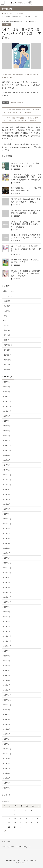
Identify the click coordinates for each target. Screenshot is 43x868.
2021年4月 (6, 582)
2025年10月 (7, 411)
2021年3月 (6, 587)
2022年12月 (7, 519)
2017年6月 (6, 773)
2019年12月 (7, 636)
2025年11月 (7, 406)
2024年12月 (7, 446)
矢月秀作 (7, 355)
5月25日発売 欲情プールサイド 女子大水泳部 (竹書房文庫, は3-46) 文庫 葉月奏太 (26, 224)
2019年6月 (6, 666)
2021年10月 (7, 573)
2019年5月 (6, 671)
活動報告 (7, 311)
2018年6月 (6, 719)
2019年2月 (6, 685)
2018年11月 (7, 700)
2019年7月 (6, 661)
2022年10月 (7, 524)
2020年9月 (6, 607)
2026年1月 (6, 397)
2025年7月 (6, 426)
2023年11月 (7, 480)
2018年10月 (7, 705)
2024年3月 (6, 465)
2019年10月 (7, 646)
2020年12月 (7, 592)
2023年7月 (6, 499)
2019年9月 (6, 651)
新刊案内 (7, 25)
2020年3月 (6, 622)
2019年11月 (7, 641)
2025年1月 (6, 441)
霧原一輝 (7, 369)
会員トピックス (8, 291)
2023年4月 (6, 509)
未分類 (5, 316)
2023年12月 (7, 475)
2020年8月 (6, 612)
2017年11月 (7, 749)
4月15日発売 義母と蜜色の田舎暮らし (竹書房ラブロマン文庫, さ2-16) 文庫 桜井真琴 (21, 119)
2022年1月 (6, 558)
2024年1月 (6, 470)
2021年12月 (7, 563)
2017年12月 (7, 744)
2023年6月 (6, 504)
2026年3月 (6, 387)
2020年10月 (7, 602)
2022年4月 (6, 548)
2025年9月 (6, 416)
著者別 (5, 321)
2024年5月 (6, 460)
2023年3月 (6, 514)
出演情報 (7, 301)
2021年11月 (7, 568)
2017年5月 (6, 778)
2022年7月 (6, 534)
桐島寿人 (7, 330)
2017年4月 (6, 783)
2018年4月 (6, 724)
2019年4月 (6, 675)
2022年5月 (6, 543)
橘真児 (7, 340)
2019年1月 (6, 690)
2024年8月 (6, 455)
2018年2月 (6, 734)
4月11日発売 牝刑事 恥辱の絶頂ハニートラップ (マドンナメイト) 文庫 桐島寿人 (21, 111)
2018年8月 (6, 715)
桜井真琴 (7, 335)
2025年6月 (6, 431)
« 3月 (5, 831)
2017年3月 (6, 788)
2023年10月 (7, 485)
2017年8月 (6, 764)
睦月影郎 (7, 350)
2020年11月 (7, 597)
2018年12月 (7, 695)
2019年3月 (6, 680)
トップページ (7, 842)
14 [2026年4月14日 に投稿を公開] (9, 819)
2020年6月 (6, 617)
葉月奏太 (20, 103)
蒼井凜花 (7, 365)
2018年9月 (6, 710)
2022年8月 (6, 529)
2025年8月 (6, 421)
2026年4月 (6, 382)
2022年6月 (6, 538)
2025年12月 (7, 401)
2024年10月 (7, 450)
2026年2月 (6, 392)
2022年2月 (6, 553)
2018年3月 (6, 729)
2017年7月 (6, 768)
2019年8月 (6, 656)
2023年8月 (6, 494)
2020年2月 (6, 626)
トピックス (8, 296)
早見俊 (7, 325)
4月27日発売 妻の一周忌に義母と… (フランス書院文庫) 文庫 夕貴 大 (26, 249)
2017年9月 (6, 759)
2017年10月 (7, 754)
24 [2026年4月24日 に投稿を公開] (26, 823)
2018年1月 (6, 739)
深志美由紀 (8, 345)
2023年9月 (6, 490)
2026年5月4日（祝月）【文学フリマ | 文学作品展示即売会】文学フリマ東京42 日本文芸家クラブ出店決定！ (26, 177)
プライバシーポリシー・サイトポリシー (16, 847)
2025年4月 (6, 436)
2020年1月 (6, 631)
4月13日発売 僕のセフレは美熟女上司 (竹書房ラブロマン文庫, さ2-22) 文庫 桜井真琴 (26, 273)
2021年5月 (6, 578)
